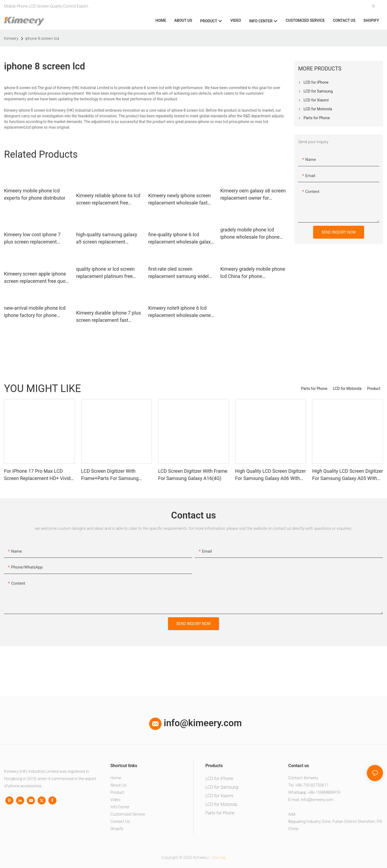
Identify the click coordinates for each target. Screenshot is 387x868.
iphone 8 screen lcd (42, 38)
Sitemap (218, 858)
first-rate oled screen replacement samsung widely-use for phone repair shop (180, 273)
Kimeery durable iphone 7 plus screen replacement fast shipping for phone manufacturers (108, 317)
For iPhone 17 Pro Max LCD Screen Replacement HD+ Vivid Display (37, 475)
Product (374, 389)
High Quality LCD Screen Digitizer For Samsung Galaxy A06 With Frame (270, 475)
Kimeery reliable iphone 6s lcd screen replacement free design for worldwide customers (108, 200)
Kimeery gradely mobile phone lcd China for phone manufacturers (253, 273)
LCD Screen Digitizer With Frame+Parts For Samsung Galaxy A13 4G (110, 475)
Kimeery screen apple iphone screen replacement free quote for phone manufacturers (37, 278)
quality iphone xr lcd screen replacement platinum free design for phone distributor (106, 273)
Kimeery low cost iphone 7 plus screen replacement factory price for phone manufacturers (32, 239)
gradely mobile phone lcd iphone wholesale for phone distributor (250, 234)
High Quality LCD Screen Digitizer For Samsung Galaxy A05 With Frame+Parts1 (347, 475)
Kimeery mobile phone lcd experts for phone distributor (35, 194)
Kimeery (11, 38)
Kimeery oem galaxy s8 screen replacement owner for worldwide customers (253, 195)
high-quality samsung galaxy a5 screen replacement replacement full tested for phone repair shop (107, 239)
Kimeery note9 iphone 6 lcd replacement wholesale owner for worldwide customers (180, 312)
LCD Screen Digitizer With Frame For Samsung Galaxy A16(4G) (193, 475)
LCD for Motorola (347, 389)
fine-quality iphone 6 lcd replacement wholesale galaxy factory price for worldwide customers (181, 239)
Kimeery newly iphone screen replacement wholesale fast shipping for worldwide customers (180, 200)
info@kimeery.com (196, 723)
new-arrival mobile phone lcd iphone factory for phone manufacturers (35, 312)
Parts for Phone (314, 389)
